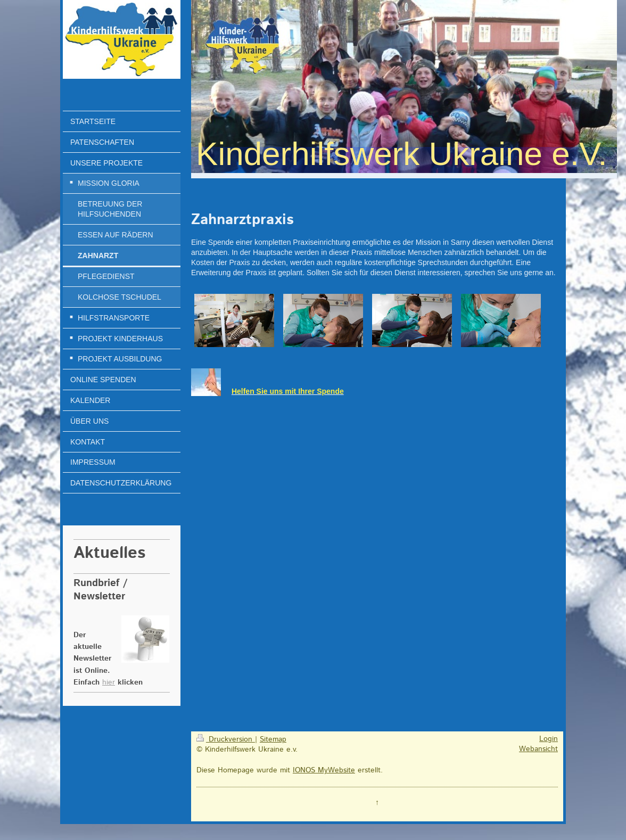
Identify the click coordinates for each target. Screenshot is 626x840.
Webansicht (538, 749)
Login (549, 739)
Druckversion (226, 739)
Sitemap (273, 739)
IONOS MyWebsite (324, 770)
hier (109, 682)
